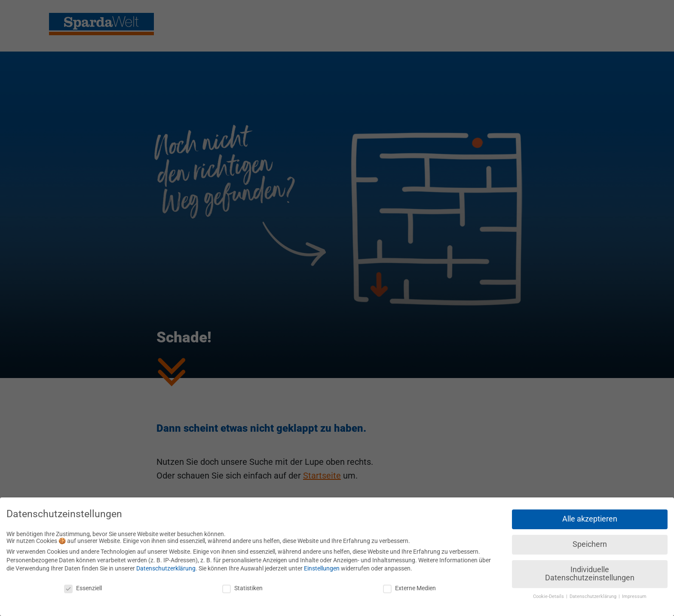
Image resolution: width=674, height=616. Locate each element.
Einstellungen (322, 565)
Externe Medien (409, 585)
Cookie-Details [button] (549, 593)
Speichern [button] (590, 541)
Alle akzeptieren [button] (590, 515)
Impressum (634, 593)
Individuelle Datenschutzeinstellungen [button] (590, 570)
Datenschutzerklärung (166, 565)
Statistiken (242, 585)
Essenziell (83, 585)
